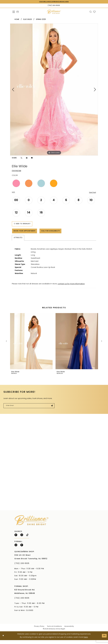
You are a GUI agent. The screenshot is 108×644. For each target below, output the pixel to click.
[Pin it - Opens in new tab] (27, 158)
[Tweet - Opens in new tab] (21, 158)
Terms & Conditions (54, 630)
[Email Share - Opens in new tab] (32, 158)
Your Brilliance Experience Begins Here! (54, 2)
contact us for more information (71, 287)
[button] (14, 12)
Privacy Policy (39, 630)
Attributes (18, 241)
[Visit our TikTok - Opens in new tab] (27, 539)
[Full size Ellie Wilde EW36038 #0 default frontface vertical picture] (54, 90)
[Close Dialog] (4, 640)
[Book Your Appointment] (18, 12)
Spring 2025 (41, 20)
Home (17, 20)
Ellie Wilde (28, 20)
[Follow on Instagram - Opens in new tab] (22, 539)
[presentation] (31, 344)
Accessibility (69, 630)
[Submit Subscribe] (51, 409)
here (86, 641)
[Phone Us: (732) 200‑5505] (54, 6)
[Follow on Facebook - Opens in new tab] (16, 539)
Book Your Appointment (27, 234)
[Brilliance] (54, 12)
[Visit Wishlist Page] (94, 12)
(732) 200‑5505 (23, 567)
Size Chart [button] (92, 193)
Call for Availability (58, 234)
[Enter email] (29, 409)
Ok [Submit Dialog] (104, 639)
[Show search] (91, 12)
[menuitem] (14, 12)
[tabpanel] (54, 90)
